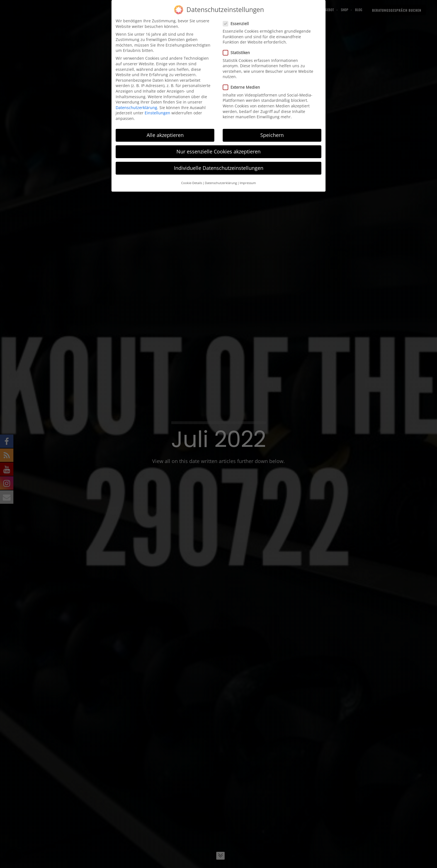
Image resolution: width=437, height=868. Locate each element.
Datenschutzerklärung (136, 107)
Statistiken (236, 52)
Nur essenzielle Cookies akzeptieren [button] (219, 151)
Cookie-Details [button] (192, 182)
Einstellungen (157, 112)
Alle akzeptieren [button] (165, 134)
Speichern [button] (272, 134)
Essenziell (236, 23)
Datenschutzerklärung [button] (221, 182)
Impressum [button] (248, 182)
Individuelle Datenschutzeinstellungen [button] (219, 167)
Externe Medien (241, 87)
